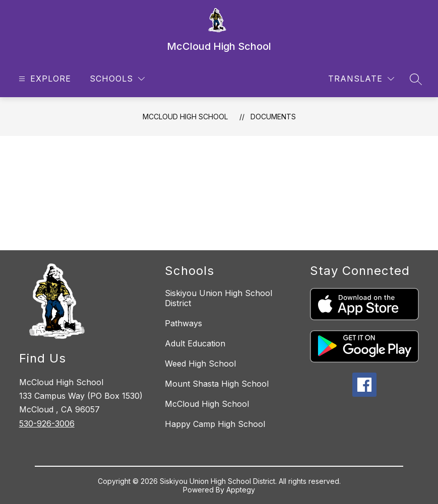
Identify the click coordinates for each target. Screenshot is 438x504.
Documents (273, 117)
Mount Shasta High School (217, 384)
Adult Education (195, 343)
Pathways (183, 323)
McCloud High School (185, 117)
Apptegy (241, 490)
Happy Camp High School (215, 424)
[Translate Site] (361, 79)
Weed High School (200, 364)
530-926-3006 (47, 423)
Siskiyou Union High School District (218, 298)
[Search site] (416, 79)
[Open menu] (44, 79)
